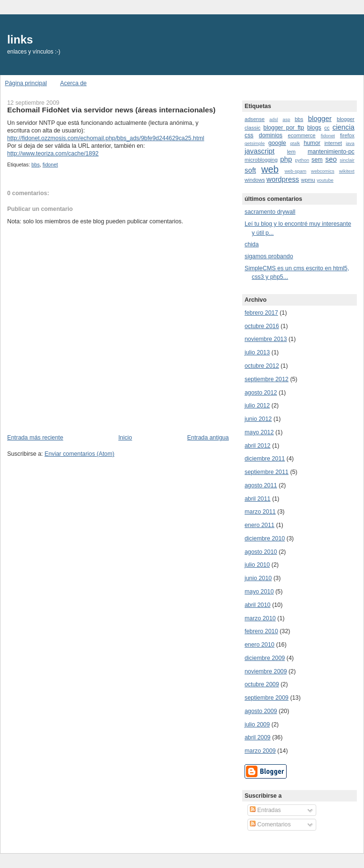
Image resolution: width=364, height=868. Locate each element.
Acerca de (74, 83)
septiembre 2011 (267, 472)
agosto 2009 (261, 711)
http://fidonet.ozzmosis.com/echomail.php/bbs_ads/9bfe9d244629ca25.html (106, 138)
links (20, 40)
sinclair (347, 160)
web (270, 169)
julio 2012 (257, 406)
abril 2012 (257, 446)
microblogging (261, 160)
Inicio (125, 438)
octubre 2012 (262, 366)
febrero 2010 (261, 631)
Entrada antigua (208, 438)
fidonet (50, 165)
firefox (347, 135)
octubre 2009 (262, 684)
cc (327, 128)
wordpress (283, 179)
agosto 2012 (261, 393)
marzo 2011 (260, 512)
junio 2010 (258, 578)
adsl (274, 119)
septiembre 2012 (267, 379)
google (277, 143)
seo (331, 159)
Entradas (265, 810)
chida (252, 244)
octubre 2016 (262, 326)
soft (250, 170)
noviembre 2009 (266, 671)
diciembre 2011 (265, 459)
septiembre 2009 (267, 698)
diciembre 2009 (265, 658)
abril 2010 (257, 605)
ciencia (343, 127)
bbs (36, 165)
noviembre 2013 (266, 339)
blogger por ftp (284, 128)
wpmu (308, 180)
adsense (255, 119)
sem (317, 160)
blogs (314, 128)
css (249, 135)
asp (286, 119)
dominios (271, 135)
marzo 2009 (260, 751)
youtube (325, 180)
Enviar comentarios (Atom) (79, 454)
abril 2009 (257, 737)
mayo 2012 (259, 432)
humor (312, 143)
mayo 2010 (259, 592)
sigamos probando (269, 256)
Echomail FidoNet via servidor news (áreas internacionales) (111, 110)
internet (333, 143)
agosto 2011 (261, 485)
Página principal (26, 83)
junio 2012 (258, 419)
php (286, 159)
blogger (320, 119)
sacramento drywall (270, 212)
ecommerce (301, 135)
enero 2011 (259, 525)
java (350, 143)
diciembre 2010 (265, 538)
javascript (260, 151)
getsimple (255, 143)
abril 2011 (257, 499)
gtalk (295, 143)
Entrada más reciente (35, 438)
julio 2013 (257, 352)
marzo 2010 (260, 618)
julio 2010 (257, 565)
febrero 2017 (261, 313)
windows (255, 180)
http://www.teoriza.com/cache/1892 (53, 154)
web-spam (296, 171)
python (302, 160)
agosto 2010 (261, 552)
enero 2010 (259, 645)
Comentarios (270, 824)
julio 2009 (257, 725)
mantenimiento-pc (331, 152)
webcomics (323, 171)
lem (291, 152)
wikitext (347, 171)
